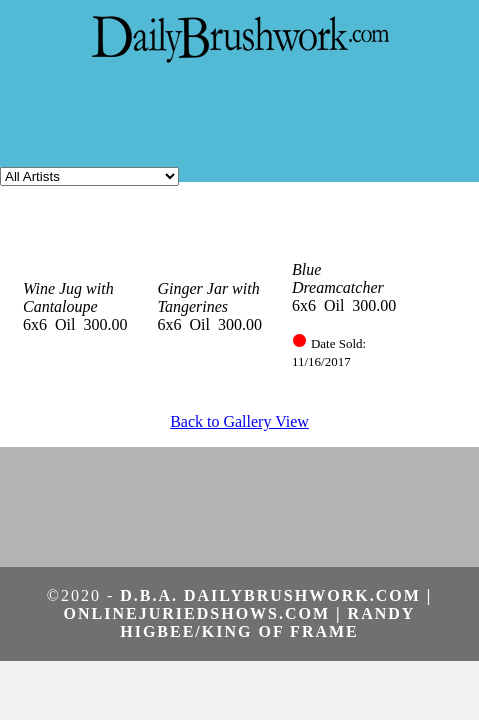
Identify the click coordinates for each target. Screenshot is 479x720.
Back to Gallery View (239, 421)
